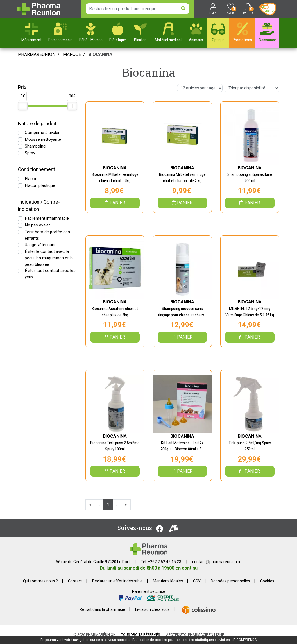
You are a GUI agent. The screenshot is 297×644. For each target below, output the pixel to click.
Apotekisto (195, 635)
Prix (22, 87)
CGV (197, 581)
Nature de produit (37, 124)
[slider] (23, 106)
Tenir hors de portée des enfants (47, 235)
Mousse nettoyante (43, 139)
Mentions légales (168, 581)
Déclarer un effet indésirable (117, 581)
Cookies (267, 581)
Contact (75, 581)
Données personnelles (230, 581)
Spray (30, 153)
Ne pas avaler (37, 225)
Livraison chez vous (152, 609)
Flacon (31, 179)
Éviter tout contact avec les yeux (50, 274)
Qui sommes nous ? (40, 581)
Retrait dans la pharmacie (102, 609)
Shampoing (35, 146)
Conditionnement (37, 169)
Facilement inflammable (47, 218)
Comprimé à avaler (42, 133)
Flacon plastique (40, 185)
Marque (72, 54)
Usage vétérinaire (41, 245)
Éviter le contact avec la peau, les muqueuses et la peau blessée (49, 258)
